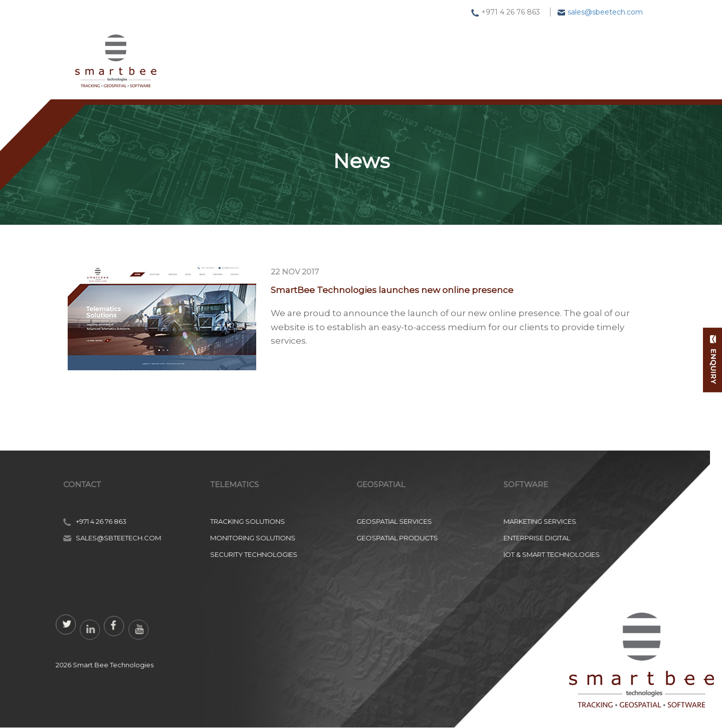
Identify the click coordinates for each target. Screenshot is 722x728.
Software (417, 54)
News (480, 54)
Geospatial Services (55, 521)
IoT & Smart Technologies (212, 554)
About (535, 54)
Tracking (274, 54)
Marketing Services (200, 521)
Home (214, 54)
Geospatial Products (58, 538)
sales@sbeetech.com (605, 12)
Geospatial (344, 54)
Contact (596, 53)
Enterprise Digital (197, 538)
